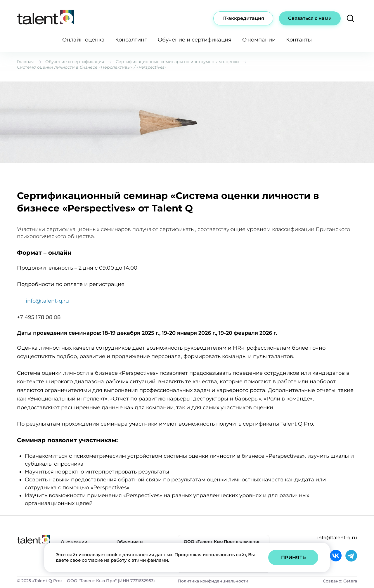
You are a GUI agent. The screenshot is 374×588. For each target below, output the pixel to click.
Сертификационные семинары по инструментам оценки (177, 62)
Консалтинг (131, 40)
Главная (25, 62)
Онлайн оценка (83, 40)
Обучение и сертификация (195, 40)
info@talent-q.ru (47, 301)
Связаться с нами (310, 18)
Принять (293, 557)
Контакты (299, 40)
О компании (259, 40)
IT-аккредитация (243, 18)
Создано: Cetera (340, 581)
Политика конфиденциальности (213, 581)
